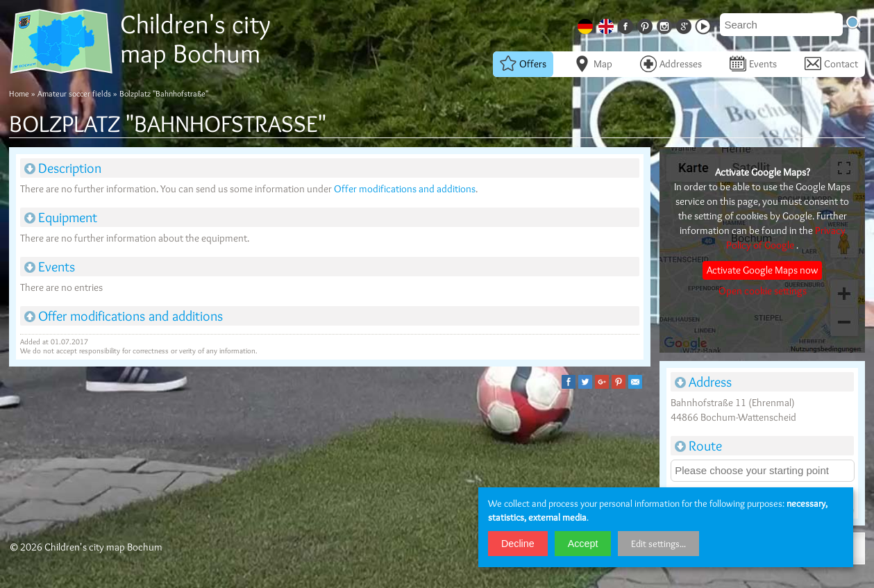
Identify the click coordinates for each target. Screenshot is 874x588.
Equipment (61, 217)
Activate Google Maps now (762, 270)
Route (698, 446)
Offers (523, 64)
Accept (583, 544)
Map (593, 64)
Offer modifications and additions (405, 189)
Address (703, 382)
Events (753, 64)
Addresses (671, 64)
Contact (831, 64)
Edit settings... (658, 544)
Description (63, 168)
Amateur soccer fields (74, 93)
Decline (518, 544)
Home (19, 93)
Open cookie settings (763, 291)
